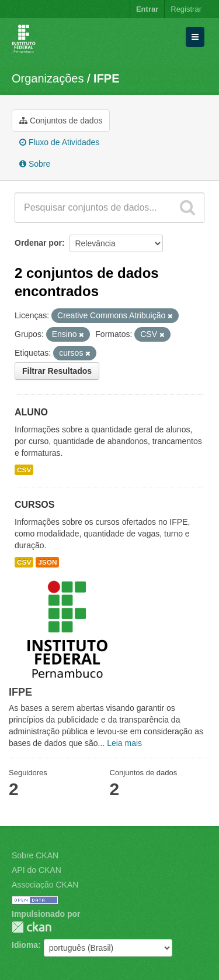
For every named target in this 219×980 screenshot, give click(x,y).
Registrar (186, 9)
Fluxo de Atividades (59, 142)
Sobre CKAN (35, 855)
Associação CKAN (45, 885)
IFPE (106, 78)
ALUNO (31, 412)
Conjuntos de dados (61, 121)
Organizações (48, 78)
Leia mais (124, 743)
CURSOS (34, 505)
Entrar (147, 9)
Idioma (25, 945)
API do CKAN (36, 870)
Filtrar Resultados (57, 371)
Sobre (35, 164)
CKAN (32, 927)
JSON (47, 562)
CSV (24, 470)
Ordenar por (38, 243)
